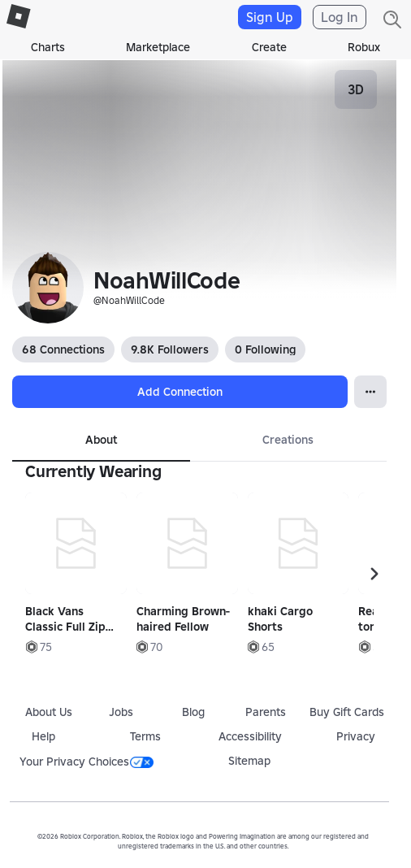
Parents (266, 712)
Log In (340, 17)
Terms (145, 736)
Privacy (356, 736)
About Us (49, 712)
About (101, 440)
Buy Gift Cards (347, 712)
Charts (48, 47)
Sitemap (249, 761)
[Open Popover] (370, 392)
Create (269, 47)
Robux (364, 47)
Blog (193, 712)
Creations (288, 440)
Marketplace (158, 47)
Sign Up (270, 17)
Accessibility (250, 736)
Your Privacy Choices (87, 762)
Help (43, 736)
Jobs (121, 712)
